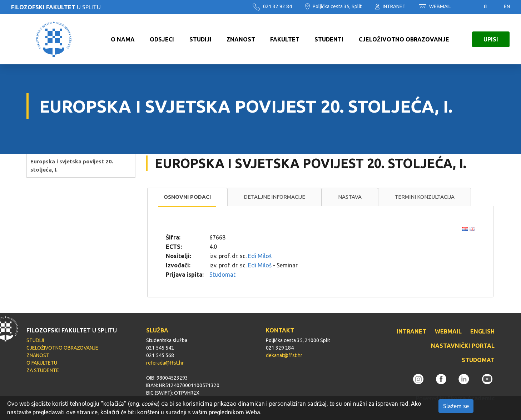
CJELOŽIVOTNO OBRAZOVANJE (404, 39)
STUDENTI (329, 39)
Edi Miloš (260, 256)
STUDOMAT (478, 360)
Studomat (222, 275)
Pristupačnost (467, 7)
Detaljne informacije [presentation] (274, 197)
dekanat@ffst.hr (284, 355)
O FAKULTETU (42, 363)
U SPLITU (56, 7)
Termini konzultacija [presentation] (425, 197)
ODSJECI (162, 39)
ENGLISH (482, 331)
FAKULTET (285, 39)
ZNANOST (241, 39)
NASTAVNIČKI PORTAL (463, 346)
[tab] (187, 197)
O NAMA (123, 39)
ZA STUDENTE (43, 370)
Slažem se (456, 406)
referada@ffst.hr (165, 363)
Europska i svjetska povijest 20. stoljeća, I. (72, 165)
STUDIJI (200, 39)
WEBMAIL (435, 6)
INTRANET (390, 6)
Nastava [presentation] (350, 197)
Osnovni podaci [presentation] (187, 197)
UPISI (491, 39)
